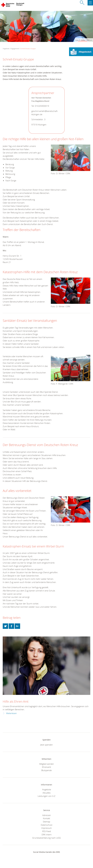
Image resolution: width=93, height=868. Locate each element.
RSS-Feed (47, 831)
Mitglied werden (47, 764)
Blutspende (46, 770)
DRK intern (47, 835)
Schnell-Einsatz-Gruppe (28, 49)
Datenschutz (47, 825)
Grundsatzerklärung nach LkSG (46, 838)
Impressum (46, 828)
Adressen (47, 815)
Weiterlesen (11, 713)
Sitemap (46, 822)
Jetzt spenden (46, 745)
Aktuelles (47, 793)
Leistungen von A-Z (46, 796)
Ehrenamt (46, 767)
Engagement (15, 49)
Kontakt (46, 818)
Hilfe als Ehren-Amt (16, 701)
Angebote (47, 789)
